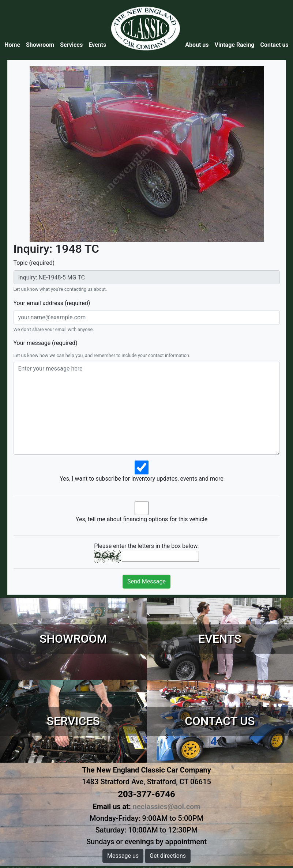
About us (197, 45)
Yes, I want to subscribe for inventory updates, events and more (142, 479)
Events (97, 45)
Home (14, 44)
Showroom (40, 45)
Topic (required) (34, 263)
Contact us (274, 45)
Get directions (168, 856)
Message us (123, 856)
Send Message (146, 581)
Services (71, 45)
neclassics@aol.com (167, 807)
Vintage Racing (235, 45)
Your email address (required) (52, 303)
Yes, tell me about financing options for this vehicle (142, 519)
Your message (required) (46, 343)
